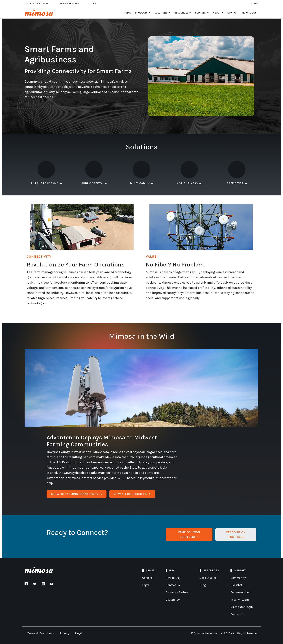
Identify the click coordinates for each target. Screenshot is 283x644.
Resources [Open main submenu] (182, 13)
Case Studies (208, 578)
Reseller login (69, 4)
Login (255, 4)
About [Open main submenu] (217, 13)
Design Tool (173, 600)
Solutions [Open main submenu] (161, 13)
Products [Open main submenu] (142, 13)
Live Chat (236, 585)
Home (127, 13)
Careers (147, 578)
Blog (203, 585)
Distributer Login (36, 4)
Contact (233, 13)
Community (238, 578)
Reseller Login (240, 600)
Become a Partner (177, 592)
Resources (211, 570)
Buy (172, 570)
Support (240, 570)
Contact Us (173, 585)
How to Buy (249, 13)
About (150, 570)
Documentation (240, 592)
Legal (146, 585)
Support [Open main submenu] (201, 13)
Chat (94, 4)
